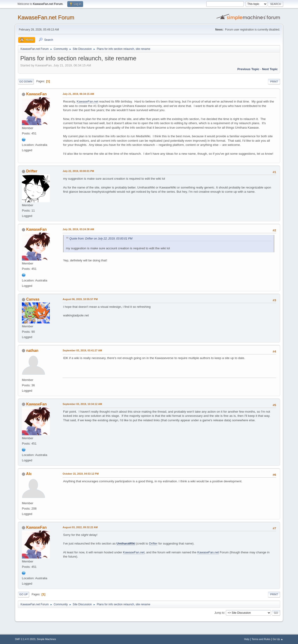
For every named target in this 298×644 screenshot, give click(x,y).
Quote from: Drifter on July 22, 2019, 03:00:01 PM (101, 239)
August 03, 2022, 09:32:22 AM (80, 527)
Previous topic (248, 69)
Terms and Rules (261, 639)
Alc (29, 474)
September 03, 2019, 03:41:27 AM (82, 350)
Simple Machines (46, 639)
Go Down (26, 82)
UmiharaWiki (126, 543)
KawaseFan (36, 94)
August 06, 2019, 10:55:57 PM (80, 299)
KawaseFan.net (87, 101)
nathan (32, 351)
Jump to (219, 613)
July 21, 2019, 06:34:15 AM (78, 94)
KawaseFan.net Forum (46, 17)
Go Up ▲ (278, 639)
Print (274, 82)
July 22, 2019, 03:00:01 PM (78, 171)
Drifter (32, 171)
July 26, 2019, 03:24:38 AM (78, 229)
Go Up (24, 594)
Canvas (33, 299)
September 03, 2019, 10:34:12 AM (82, 404)
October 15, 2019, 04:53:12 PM (81, 474)
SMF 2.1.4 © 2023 (25, 639)
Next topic (270, 69)
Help (247, 639)
